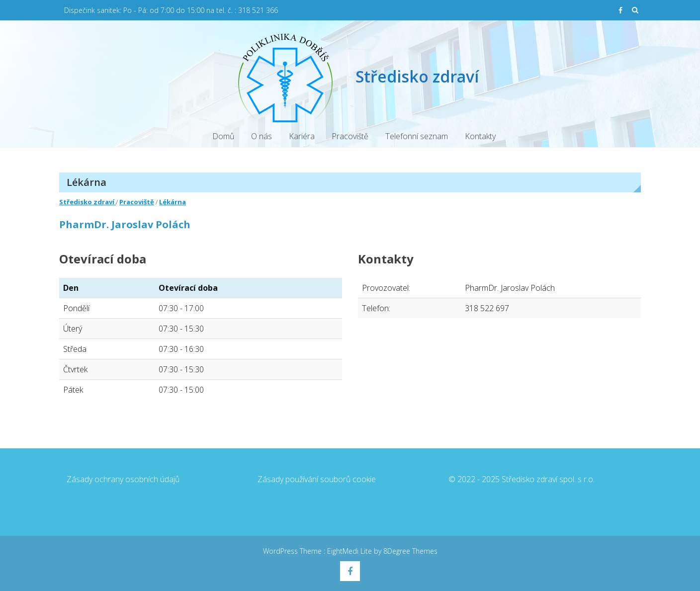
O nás (262, 136)
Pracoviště (350, 136)
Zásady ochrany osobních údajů (123, 479)
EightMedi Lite (350, 551)
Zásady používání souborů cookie (317, 479)
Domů (223, 136)
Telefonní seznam (417, 136)
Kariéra (302, 136)
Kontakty (480, 136)
